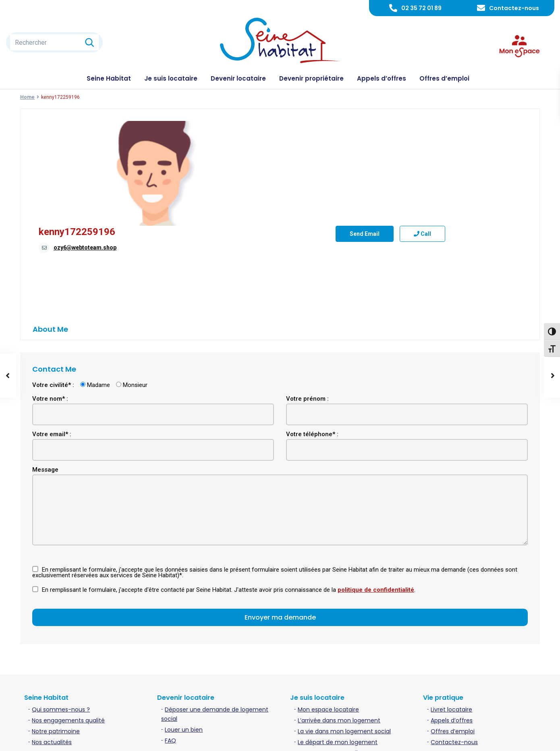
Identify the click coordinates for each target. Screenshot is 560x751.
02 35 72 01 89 (421, 8)
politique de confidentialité (376, 505)
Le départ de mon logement (338, 657)
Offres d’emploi (444, 78)
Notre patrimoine (56, 647)
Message (45, 385)
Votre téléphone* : (312, 349)
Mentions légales (398, 739)
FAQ (170, 656)
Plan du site (525, 739)
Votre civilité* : (53, 300)
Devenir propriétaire (311, 78)
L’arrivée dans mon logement (339, 636)
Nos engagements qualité (68, 636)
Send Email (265, 216)
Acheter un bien (187, 684)
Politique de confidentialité (465, 739)
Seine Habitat (109, 78)
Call (323, 216)
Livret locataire (451, 625)
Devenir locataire (238, 78)
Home (27, 97)
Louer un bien (184, 645)
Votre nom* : (50, 314)
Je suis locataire (171, 78)
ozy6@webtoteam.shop (283, 143)
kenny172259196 (275, 127)
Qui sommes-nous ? (61, 625)
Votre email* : (52, 349)
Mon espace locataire (328, 625)
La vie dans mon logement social (344, 647)
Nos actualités (52, 657)
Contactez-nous (514, 8)
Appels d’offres (382, 78)
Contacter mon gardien (331, 668)
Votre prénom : (307, 314)
